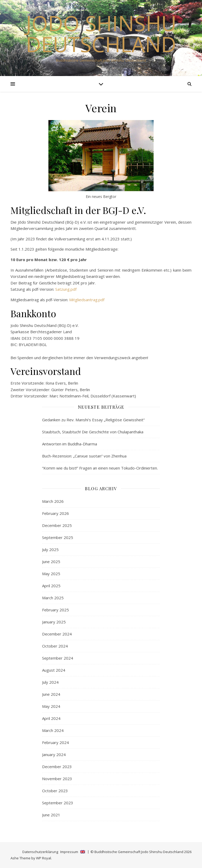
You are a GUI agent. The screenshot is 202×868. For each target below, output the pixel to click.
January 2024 (54, 754)
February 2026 (55, 513)
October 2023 (55, 791)
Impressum (69, 852)
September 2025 (58, 537)
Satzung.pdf (66, 289)
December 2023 (57, 767)
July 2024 (50, 682)
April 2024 (51, 718)
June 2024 (51, 694)
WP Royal (44, 858)
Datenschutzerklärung (40, 852)
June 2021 (51, 815)
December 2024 (57, 634)
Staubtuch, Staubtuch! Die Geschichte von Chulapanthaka (93, 432)
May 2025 (51, 574)
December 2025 (57, 525)
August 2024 (54, 670)
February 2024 (55, 742)
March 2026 (53, 501)
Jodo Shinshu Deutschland (101, 34)
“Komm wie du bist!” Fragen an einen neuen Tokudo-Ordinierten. (100, 468)
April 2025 (51, 586)
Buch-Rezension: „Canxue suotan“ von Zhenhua (84, 456)
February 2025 (55, 610)
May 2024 (51, 706)
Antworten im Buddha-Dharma (70, 444)
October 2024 (55, 646)
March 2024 (53, 730)
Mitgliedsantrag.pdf (87, 300)
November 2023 (57, 779)
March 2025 (53, 598)
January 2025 (54, 622)
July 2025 (50, 549)
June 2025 (51, 562)
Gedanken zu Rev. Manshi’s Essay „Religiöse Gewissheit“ (93, 420)
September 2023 (58, 803)
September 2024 (58, 658)
